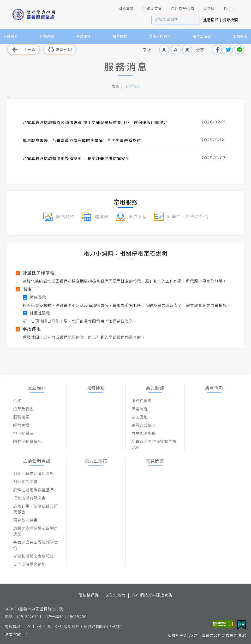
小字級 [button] (164, 50)
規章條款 (120, 36)
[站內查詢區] (171, 20)
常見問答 (240, 36)
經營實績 (21, 425)
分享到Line (239, 50)
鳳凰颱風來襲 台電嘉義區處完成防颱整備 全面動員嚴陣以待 (82, 140)
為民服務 (84, 36)
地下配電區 (23, 433)
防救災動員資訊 (27, 441)
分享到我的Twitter (228, 50)
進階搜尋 (211, 20)
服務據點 (47, 36)
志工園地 (140, 417)
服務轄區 (21, 417)
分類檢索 (230, 20)
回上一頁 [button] (24, 50)
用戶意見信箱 (179, 9)
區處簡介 (11, 36)
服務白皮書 (142, 400)
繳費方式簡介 (144, 425)
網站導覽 (123, 9)
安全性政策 (115, 595)
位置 (17, 400)
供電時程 (140, 409)
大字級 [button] (187, 50)
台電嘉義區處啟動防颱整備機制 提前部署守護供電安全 (76, 158)
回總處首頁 (149, 9)
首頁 (116, 86)
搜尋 (195, 20)
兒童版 (206, 9)
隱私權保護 (89, 595)
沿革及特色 (23, 409)
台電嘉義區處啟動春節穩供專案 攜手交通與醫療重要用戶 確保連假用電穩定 (95, 122)
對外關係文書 (25, 482)
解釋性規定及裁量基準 (34, 490)
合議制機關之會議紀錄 (34, 556)
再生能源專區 (144, 433)
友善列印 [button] (60, 50)
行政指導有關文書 (30, 498)
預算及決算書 (25, 520)
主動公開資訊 (160, 36)
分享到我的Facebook (217, 50)
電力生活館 (202, 36)
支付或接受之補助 (30, 564)
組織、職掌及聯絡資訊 (34, 473)
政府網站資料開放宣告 (152, 595)
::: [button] (108, 8)
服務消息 (133, 86)
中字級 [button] (176, 50)
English (227, 9)
